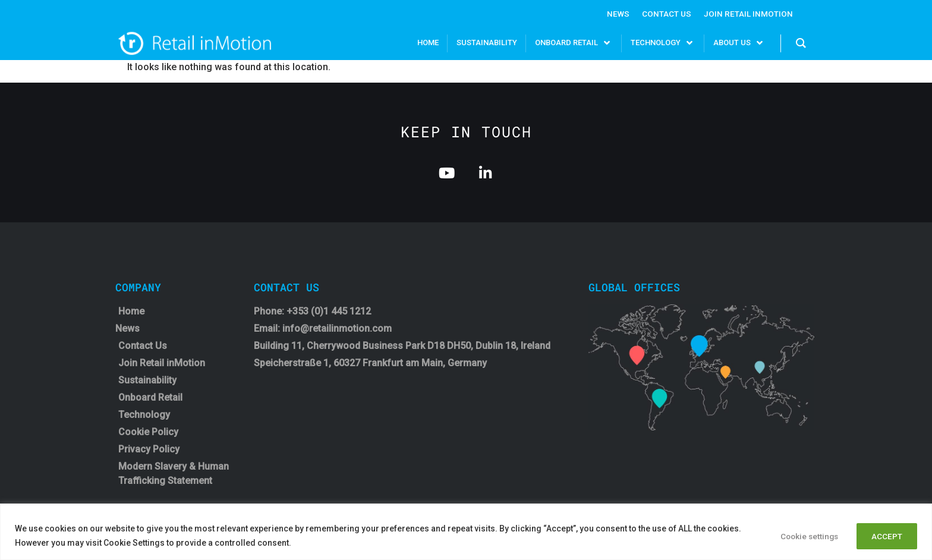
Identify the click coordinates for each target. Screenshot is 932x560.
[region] (466, 532)
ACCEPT (884, 536)
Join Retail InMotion (747, 14)
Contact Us (665, 14)
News (615, 14)
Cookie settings (799, 536)
